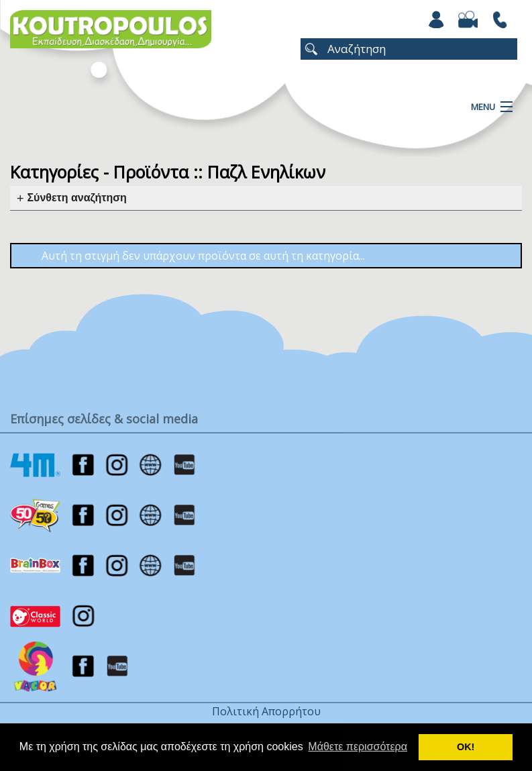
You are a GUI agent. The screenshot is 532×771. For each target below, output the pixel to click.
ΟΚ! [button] (466, 747)
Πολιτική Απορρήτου (266, 711)
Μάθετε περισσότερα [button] (358, 747)
